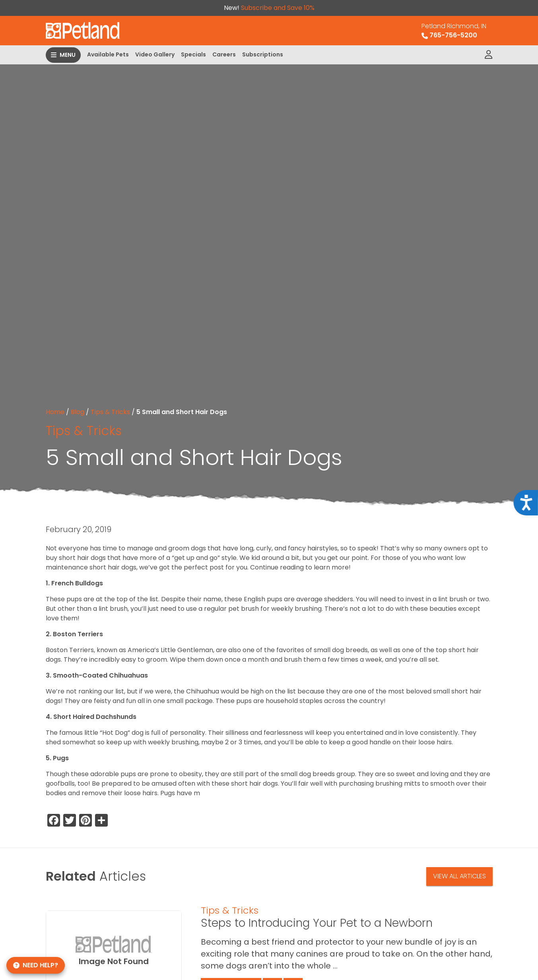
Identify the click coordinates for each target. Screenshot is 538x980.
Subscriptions (263, 54)
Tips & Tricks (110, 412)
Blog (78, 412)
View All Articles (459, 876)
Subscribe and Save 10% (278, 8)
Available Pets (108, 54)
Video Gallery (155, 54)
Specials (193, 54)
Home (55, 412)
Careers (224, 54)
